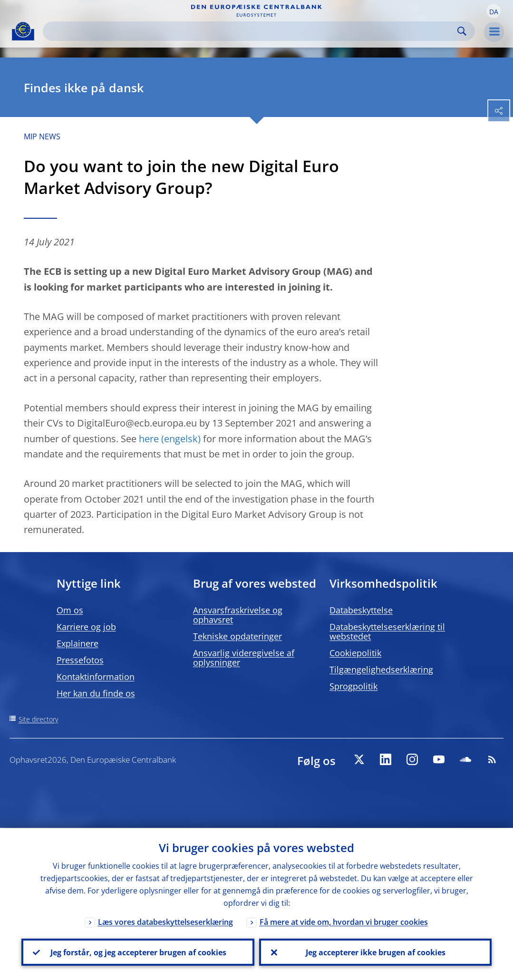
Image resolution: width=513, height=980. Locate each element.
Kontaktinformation (96, 677)
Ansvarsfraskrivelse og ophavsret (238, 615)
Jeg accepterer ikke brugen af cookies (375, 952)
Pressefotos (80, 660)
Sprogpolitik (353, 686)
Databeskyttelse (361, 610)
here (149, 439)
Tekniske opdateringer (237, 636)
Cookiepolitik (355, 653)
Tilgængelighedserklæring (381, 670)
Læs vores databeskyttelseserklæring (165, 922)
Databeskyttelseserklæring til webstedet (387, 631)
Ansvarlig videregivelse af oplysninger (244, 658)
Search (462, 31)
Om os (70, 610)
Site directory (38, 719)
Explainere (77, 643)
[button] (494, 11)
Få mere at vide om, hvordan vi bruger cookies (344, 922)
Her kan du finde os (96, 693)
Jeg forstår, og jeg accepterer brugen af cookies (138, 952)
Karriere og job (86, 627)
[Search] (251, 31)
